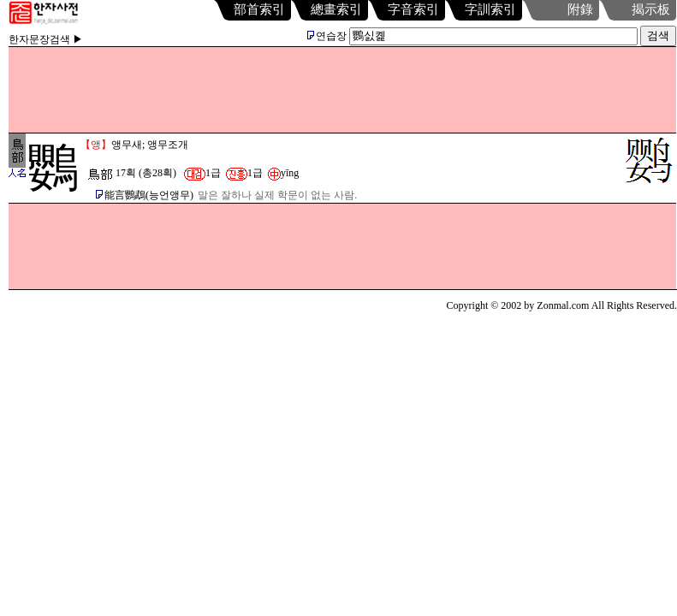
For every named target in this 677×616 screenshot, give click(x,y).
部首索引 (259, 9)
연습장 (327, 36)
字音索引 (413, 9)
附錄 (580, 9)
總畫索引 (336, 9)
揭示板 (651, 9)
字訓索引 (490, 9)
